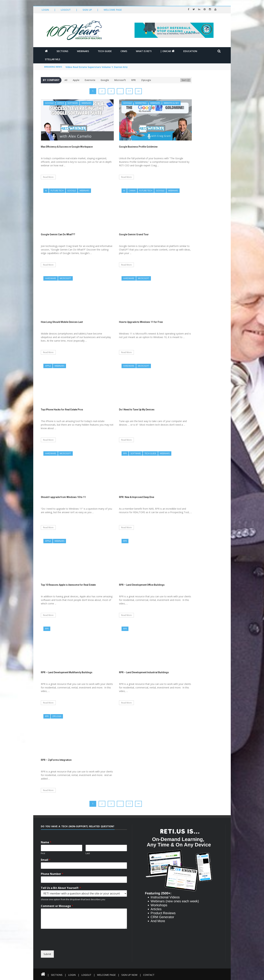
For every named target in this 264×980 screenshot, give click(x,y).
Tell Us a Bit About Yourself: (61, 888)
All (66, 80)
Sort (186, 80)
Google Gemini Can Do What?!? (58, 234)
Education (190, 51)
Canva (132, 191)
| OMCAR (167, 51)
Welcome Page (113, 10)
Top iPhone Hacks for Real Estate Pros (62, 410)
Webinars (83, 51)
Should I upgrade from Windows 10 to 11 (63, 497)
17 (129, 91)
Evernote (90, 80)
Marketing (141, 103)
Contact (149, 975)
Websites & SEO (171, 103)
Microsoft (120, 80)
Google (105, 80)
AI (46, 191)
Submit (47, 954)
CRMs (124, 51)
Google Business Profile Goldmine (138, 147)
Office (61, 103)
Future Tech (57, 191)
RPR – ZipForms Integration (56, 760)
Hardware (51, 278)
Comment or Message (57, 906)
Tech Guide (105, 51)
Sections (62, 51)
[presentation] (72, 947)
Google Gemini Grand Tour (134, 234)
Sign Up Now (129, 975)
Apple (76, 80)
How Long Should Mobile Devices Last (62, 322)
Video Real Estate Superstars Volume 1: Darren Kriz (97, 67)
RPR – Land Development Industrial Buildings (144, 672)
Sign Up (87, 10)
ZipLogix (146, 80)
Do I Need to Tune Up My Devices (137, 410)
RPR (134, 80)
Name (46, 842)
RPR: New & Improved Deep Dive (137, 497)
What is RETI (144, 51)
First (43, 853)
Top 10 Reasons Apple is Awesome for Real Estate (68, 585)
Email (46, 860)
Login (45, 10)
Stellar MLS (52, 59)
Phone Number (52, 874)
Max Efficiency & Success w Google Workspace (67, 147)
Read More (48, 177)
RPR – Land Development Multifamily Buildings (67, 672)
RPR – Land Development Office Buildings (142, 585)
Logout (66, 10)
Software (73, 103)
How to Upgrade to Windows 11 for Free (141, 322)
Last (88, 853)
